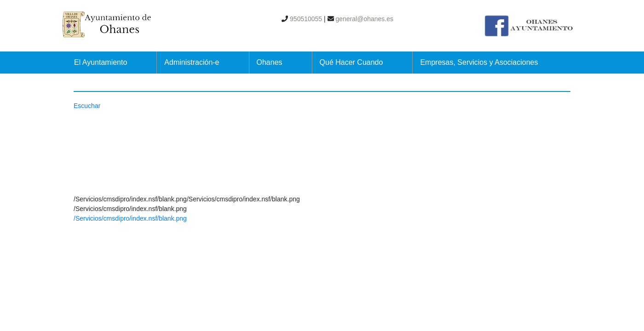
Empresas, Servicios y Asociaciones (479, 62)
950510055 (305, 19)
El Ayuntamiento (101, 62)
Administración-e (192, 62)
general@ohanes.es (364, 19)
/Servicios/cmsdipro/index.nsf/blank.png (130, 218)
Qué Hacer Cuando (351, 62)
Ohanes (270, 62)
